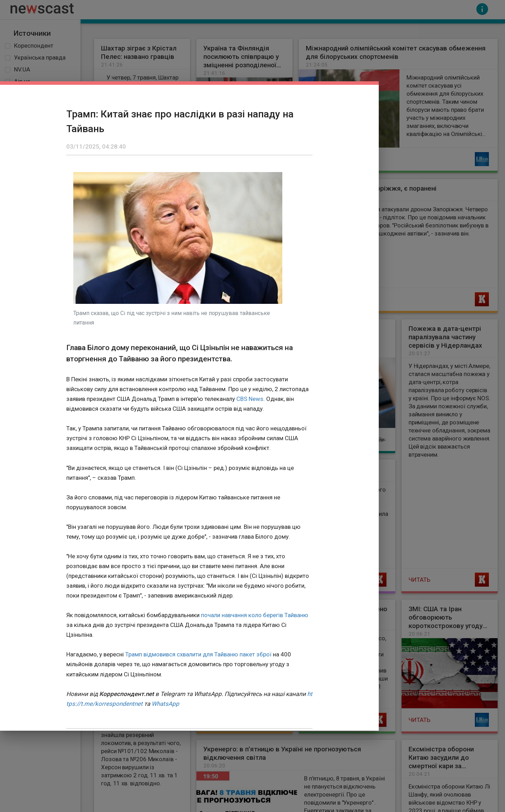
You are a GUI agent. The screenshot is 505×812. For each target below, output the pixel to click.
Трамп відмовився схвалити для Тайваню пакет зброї (198, 654)
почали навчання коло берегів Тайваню (255, 615)
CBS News (250, 399)
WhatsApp (165, 704)
